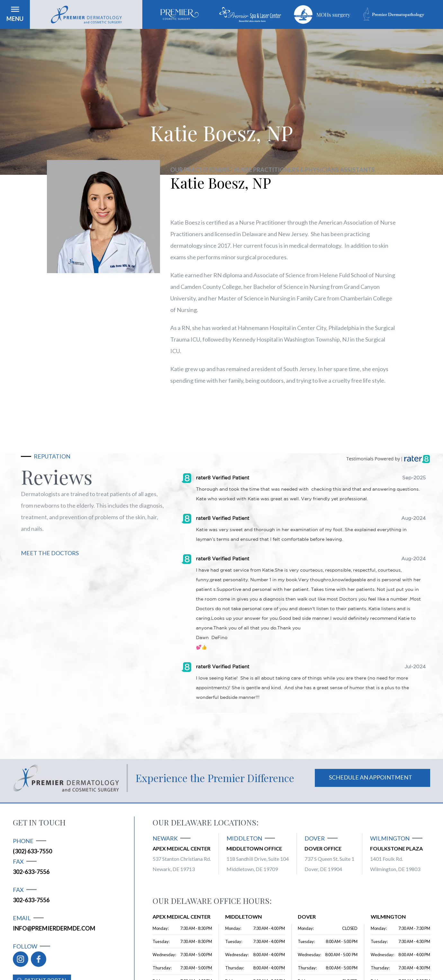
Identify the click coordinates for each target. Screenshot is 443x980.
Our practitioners (200, 170)
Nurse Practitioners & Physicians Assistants (304, 170)
